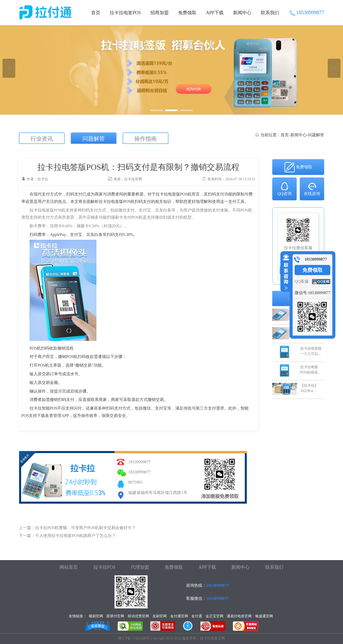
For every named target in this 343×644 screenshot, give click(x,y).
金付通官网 (179, 616)
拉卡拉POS (104, 567)
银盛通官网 (264, 616)
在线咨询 (312, 189)
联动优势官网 (138, 616)
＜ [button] (9, 68)
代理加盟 (140, 567)
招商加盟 (160, 13)
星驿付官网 (115, 616)
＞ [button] (334, 68)
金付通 (197, 616)
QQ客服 (302, 281)
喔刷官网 (96, 616)
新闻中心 (242, 13)
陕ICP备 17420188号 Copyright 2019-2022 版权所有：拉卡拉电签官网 (171, 638)
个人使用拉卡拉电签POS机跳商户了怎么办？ (75, 536)
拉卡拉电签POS (125, 13)
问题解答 (94, 139)
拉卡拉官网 (133, 179)
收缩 (285, 272)
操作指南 (146, 139)
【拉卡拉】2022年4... (309, 388)
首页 (96, 13)
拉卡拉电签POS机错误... (310, 370)
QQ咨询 (284, 189)
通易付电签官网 (239, 616)
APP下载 (215, 13)
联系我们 (270, 13)
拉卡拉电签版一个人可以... (311, 351)
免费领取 (187, 13)
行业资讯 (42, 139)
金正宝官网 (215, 616)
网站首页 (69, 567)
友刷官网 (160, 616)
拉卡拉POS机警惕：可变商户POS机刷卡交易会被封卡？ (85, 528)
